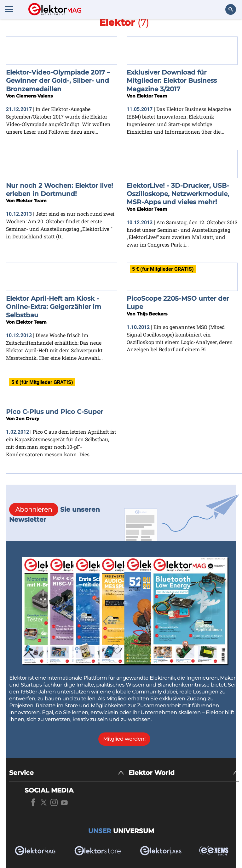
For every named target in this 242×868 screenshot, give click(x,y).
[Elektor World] (184, 773)
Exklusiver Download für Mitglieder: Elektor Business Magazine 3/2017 (172, 81)
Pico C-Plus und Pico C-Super (55, 412)
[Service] (67, 773)
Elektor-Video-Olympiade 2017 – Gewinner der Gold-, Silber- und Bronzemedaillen (58, 81)
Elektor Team (152, 96)
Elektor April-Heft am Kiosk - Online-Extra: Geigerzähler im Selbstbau (54, 307)
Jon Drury (28, 419)
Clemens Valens (34, 96)
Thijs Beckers (152, 314)
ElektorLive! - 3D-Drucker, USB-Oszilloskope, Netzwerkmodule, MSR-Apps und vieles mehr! (178, 194)
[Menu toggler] (9, 9)
